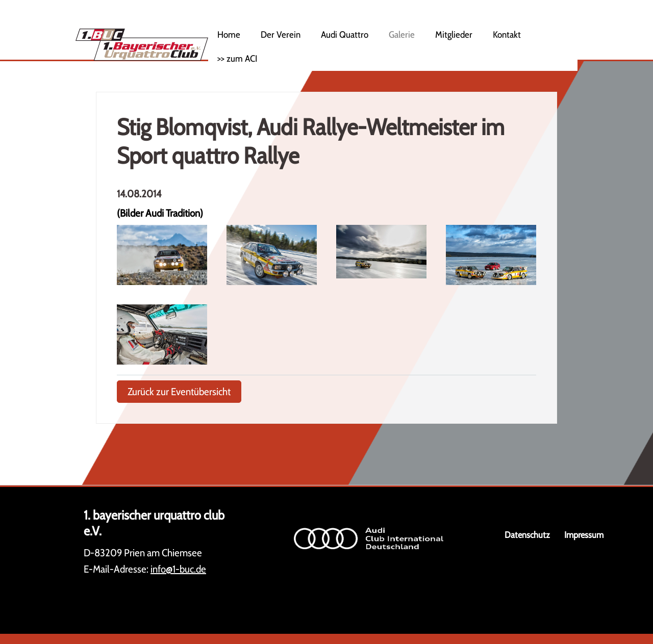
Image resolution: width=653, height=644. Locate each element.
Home (229, 35)
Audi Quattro (345, 35)
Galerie (402, 35)
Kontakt (507, 35)
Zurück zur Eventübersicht (179, 392)
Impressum (584, 535)
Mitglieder (454, 35)
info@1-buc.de (178, 569)
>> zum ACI (237, 59)
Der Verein (281, 35)
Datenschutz (527, 535)
